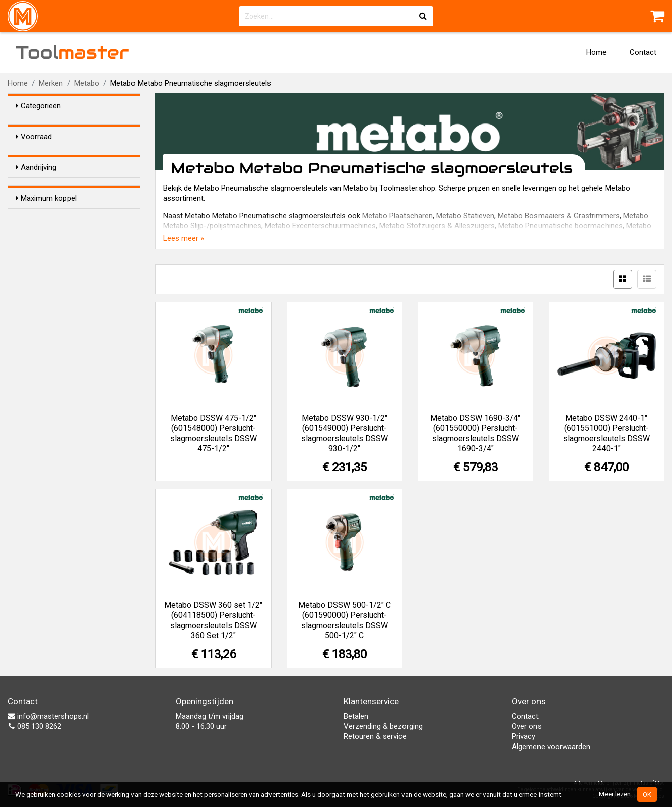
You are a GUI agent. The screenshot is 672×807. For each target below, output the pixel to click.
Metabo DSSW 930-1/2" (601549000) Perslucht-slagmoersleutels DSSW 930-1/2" (345, 433)
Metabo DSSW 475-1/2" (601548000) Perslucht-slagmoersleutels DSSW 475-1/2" (214, 433)
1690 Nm (51, 319)
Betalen (356, 716)
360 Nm (49, 293)
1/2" (43, 205)
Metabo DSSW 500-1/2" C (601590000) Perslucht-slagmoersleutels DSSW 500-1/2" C (345, 620)
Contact (643, 52)
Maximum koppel (46, 261)
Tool (73, 52)
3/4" (43, 218)
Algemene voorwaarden (551, 747)
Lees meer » (184, 238)
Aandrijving (36, 185)
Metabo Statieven (465, 216)
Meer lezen (615, 794)
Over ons (527, 726)
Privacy (524, 736)
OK (647, 794)
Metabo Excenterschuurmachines (320, 226)
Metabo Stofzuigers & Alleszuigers (437, 226)
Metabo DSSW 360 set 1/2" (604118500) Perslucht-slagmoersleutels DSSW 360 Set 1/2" (213, 620)
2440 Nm (51, 332)
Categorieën (38, 106)
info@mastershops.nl (48, 716)
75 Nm (47, 280)
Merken (51, 83)
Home (596, 52)
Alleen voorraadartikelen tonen (81, 156)
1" (39, 231)
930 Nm (49, 306)
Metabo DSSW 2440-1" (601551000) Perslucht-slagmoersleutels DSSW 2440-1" (607, 433)
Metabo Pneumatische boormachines (560, 226)
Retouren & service (375, 736)
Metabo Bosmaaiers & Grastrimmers (559, 216)
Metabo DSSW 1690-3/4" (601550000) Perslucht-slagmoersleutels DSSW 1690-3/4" (475, 433)
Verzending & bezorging (383, 726)
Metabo (87, 83)
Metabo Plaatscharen (397, 216)
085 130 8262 (35, 726)
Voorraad (34, 137)
